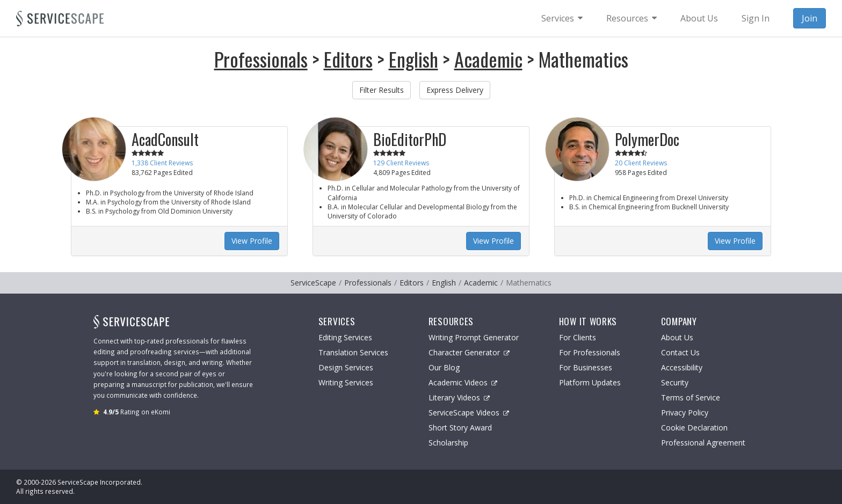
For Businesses (586, 367)
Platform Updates (590, 382)
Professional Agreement (703, 443)
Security (675, 382)
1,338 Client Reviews (162, 163)
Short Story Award (460, 428)
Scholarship (448, 443)
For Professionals (590, 352)
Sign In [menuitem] (756, 18)
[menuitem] (562, 18)
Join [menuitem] (810, 18)
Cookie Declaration (694, 428)
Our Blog (444, 367)
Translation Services (353, 352)
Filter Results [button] (382, 90)
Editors (348, 59)
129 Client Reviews (401, 163)
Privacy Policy (685, 412)
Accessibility (682, 367)
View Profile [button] (252, 241)
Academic (488, 59)
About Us (677, 337)
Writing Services (346, 382)
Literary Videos (459, 397)
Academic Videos (463, 382)
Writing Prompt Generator (474, 337)
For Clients (578, 337)
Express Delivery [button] (455, 90)
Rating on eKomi (137, 412)
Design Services (346, 367)
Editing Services (345, 337)
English (413, 59)
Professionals (261, 59)
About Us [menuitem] (699, 18)
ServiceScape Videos (469, 412)
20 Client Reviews (641, 163)
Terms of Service (691, 397)
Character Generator (469, 352)
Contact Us (680, 352)
